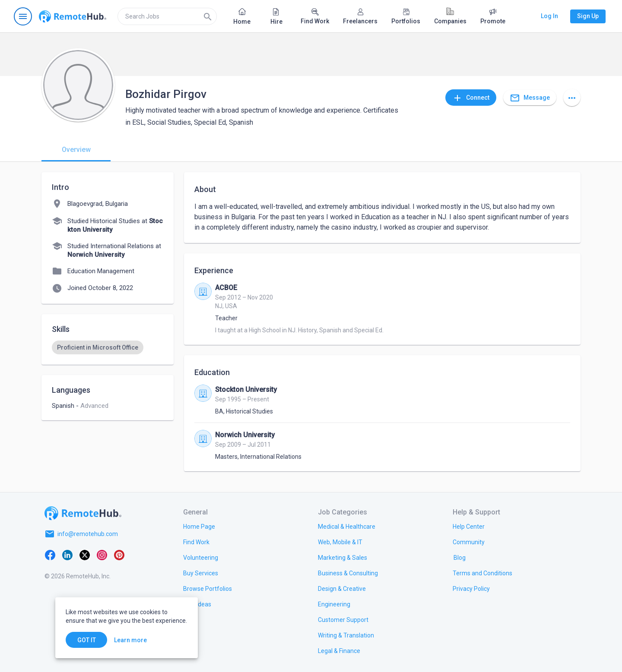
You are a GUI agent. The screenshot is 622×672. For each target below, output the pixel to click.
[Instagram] (102, 555)
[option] (98, 347)
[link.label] (469, 526)
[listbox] (108, 347)
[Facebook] (50, 555)
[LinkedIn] (67, 555)
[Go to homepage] (73, 16)
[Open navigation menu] (23, 16)
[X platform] (85, 555)
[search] (167, 16)
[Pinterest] (119, 555)
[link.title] (199, 526)
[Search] (208, 16)
